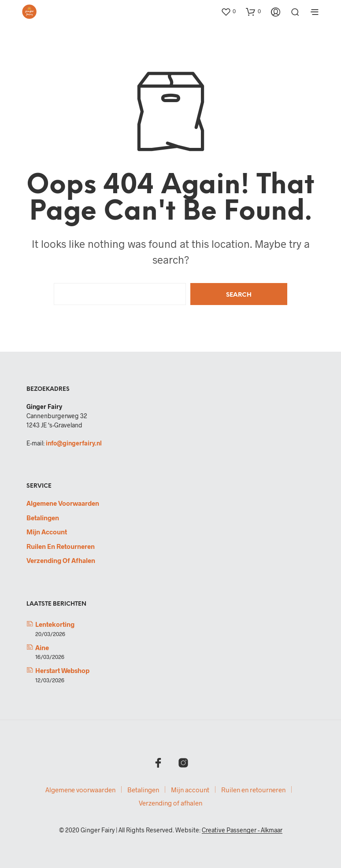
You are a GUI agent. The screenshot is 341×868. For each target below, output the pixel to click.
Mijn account (47, 532)
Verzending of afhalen (61, 560)
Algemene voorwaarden (63, 503)
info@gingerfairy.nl (74, 443)
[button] (228, 11)
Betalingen (43, 518)
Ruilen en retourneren (61, 546)
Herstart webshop (62, 670)
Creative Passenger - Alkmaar (242, 830)
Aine (42, 647)
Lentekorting (55, 624)
